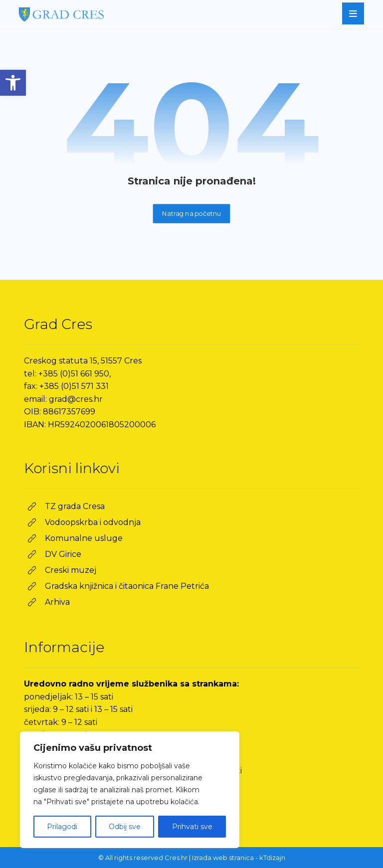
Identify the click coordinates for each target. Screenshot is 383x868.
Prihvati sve (192, 827)
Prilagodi (62, 827)
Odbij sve (125, 827)
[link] (13, 83)
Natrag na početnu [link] (192, 213)
